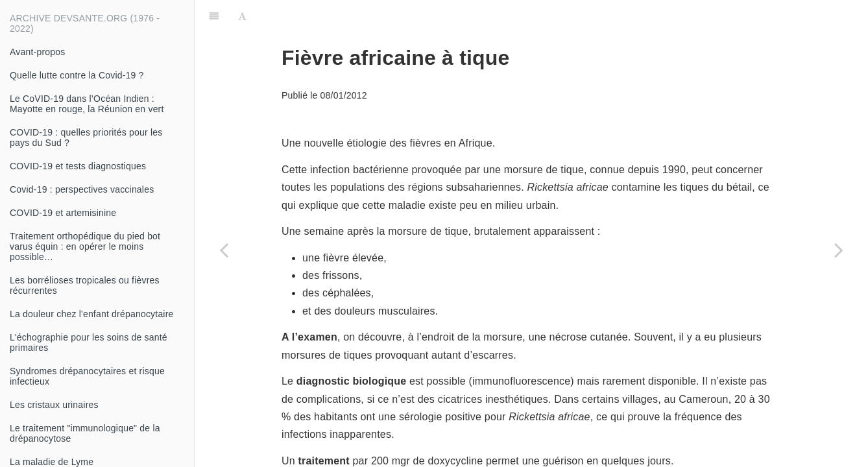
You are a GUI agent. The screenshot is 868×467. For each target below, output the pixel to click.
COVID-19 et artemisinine (63, 213)
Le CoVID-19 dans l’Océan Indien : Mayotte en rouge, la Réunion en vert (87, 104)
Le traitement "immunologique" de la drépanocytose (85, 433)
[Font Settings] (242, 16)
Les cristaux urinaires (54, 405)
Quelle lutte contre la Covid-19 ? (77, 75)
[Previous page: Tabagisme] (224, 250)
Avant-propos (37, 52)
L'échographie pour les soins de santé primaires (89, 342)
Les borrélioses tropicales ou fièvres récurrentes (85, 285)
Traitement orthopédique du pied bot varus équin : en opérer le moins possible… (85, 246)
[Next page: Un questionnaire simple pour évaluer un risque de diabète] (839, 250)
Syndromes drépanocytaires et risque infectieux (87, 376)
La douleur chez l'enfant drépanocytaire (92, 314)
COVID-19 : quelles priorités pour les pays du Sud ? (86, 138)
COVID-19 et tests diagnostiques (78, 166)
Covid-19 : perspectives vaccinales (82, 189)
